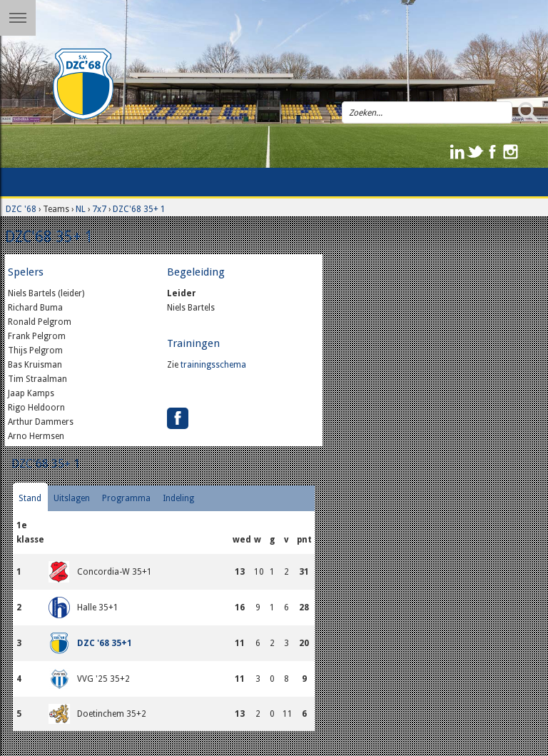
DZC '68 (21, 209)
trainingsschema (213, 365)
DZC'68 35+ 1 (139, 209)
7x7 (99, 209)
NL (81, 209)
